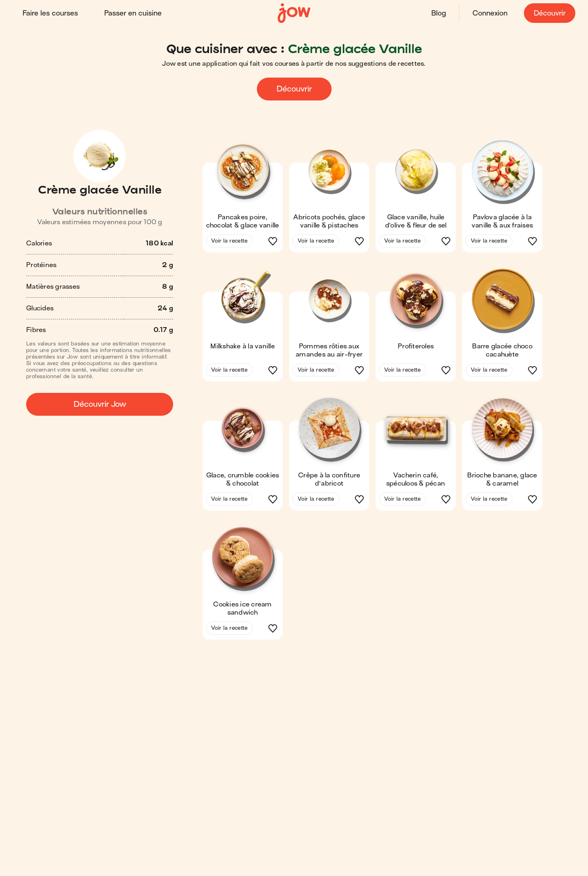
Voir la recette (229, 241)
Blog (438, 13)
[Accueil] (294, 13)
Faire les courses (51, 13)
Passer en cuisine (133, 13)
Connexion (490, 13)
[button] (243, 198)
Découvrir (549, 13)
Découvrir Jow (100, 404)
